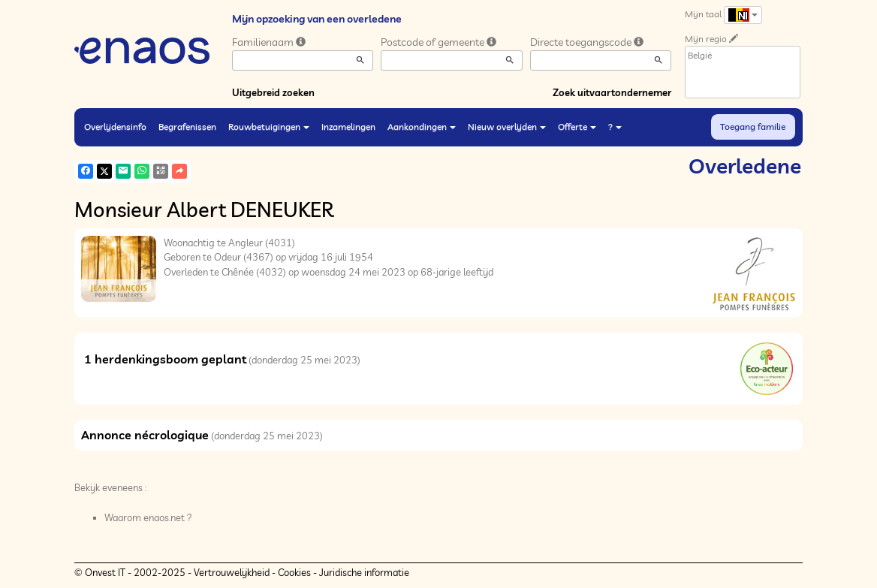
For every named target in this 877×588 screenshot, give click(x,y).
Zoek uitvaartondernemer (612, 92)
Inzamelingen (348, 127)
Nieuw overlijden (507, 127)
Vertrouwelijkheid (232, 572)
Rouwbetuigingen (269, 127)
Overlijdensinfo (115, 127)
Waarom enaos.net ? (148, 517)
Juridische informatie (364, 572)
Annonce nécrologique (145, 435)
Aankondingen (422, 127)
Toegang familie (753, 127)
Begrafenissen (187, 127)
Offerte (577, 127)
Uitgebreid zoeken (273, 92)
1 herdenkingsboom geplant (165, 359)
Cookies (294, 572)
